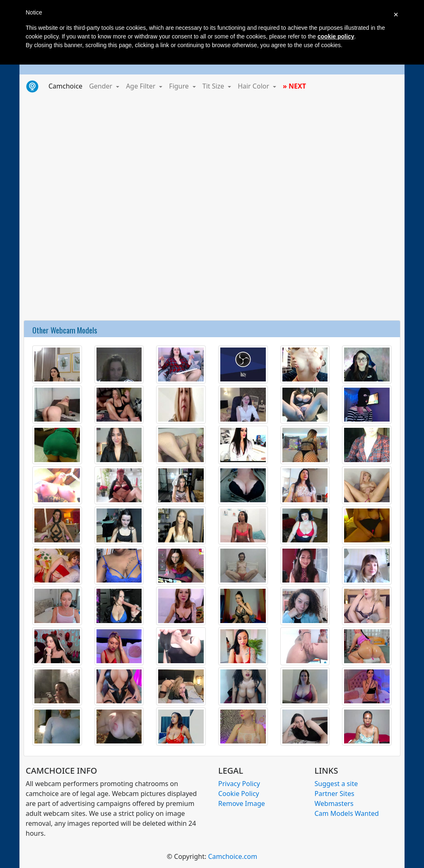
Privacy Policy (239, 784)
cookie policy (336, 36)
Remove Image (242, 803)
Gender (101, 86)
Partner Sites (335, 794)
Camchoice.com (232, 856)
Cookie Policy (239, 794)
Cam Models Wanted (347, 813)
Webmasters (334, 803)
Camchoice (67, 86)
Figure (180, 86)
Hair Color (254, 86)
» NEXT (294, 86)
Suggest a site (336, 784)
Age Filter (141, 86)
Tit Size (214, 86)
